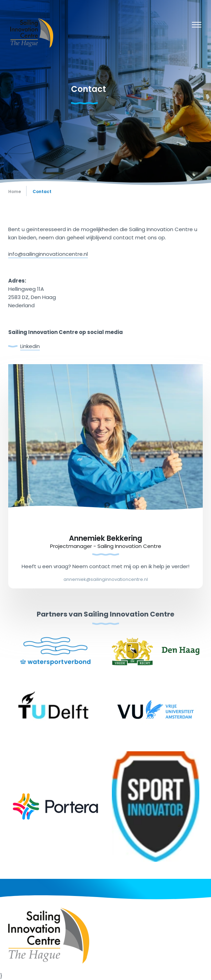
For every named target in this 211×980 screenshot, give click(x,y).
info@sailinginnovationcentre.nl (48, 254)
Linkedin (30, 346)
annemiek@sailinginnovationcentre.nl (106, 579)
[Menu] (197, 26)
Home (15, 192)
